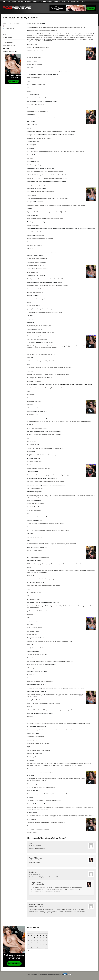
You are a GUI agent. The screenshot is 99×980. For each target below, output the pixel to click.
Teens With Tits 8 (49, 135)
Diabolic (45, 71)
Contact (84, 1)
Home (5, 1)
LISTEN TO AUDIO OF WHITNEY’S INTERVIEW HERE (38, 48)
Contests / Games (47, 1)
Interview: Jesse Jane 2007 (10, 52)
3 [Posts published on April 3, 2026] (41, 938)
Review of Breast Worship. (85, 384)
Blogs (20, 1)
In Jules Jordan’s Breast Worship (68, 384)
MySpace (33, 819)
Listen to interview (54, 30)
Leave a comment (9, 28)
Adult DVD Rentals (73, 1)
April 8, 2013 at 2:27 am (35, 874)
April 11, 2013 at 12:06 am (37, 885)
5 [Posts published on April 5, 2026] (47, 938)
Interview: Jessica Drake (9, 45)
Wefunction (52, 974)
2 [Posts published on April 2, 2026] (38, 938)
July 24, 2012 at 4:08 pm (35, 860)
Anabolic (40, 71)
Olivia (47, 606)
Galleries (57, 1)
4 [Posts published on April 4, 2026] (44, 938)
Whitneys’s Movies (32, 44)
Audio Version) (44, 34)
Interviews (36, 1)
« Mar (28, 951)
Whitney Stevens (7, 38)
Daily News (12, 1)
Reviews (28, 1)
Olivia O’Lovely (39, 603)
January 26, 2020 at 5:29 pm (36, 906)
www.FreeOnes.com (32, 27)
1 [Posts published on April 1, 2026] (35, 938)
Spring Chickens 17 (35, 135)
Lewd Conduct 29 (59, 135)
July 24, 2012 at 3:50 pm (35, 846)
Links (64, 1)
